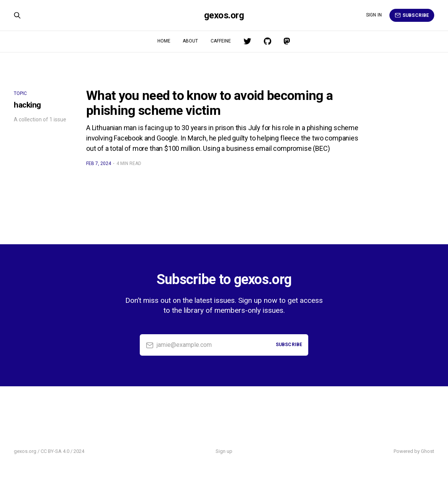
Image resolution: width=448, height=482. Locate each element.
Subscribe (412, 15)
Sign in (374, 15)
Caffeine (221, 41)
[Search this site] (17, 15)
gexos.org (224, 15)
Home (164, 41)
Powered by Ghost (414, 451)
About (190, 41)
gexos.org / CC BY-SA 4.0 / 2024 (49, 451)
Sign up (224, 451)
